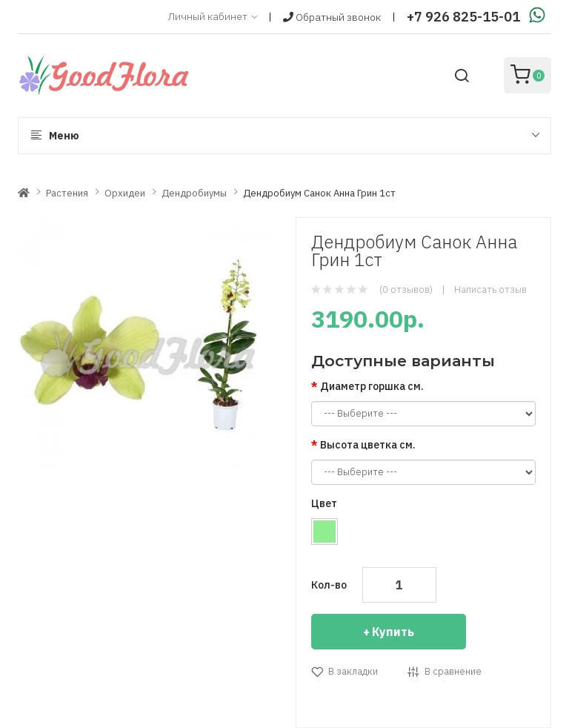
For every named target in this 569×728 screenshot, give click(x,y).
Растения (67, 193)
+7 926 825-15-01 (463, 17)
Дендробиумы (194, 193)
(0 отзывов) (406, 289)
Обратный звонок (332, 17)
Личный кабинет (213, 17)
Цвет (324, 503)
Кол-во (329, 585)
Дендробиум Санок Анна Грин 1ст (319, 193)
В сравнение (453, 671)
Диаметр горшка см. (372, 386)
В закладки (353, 671)
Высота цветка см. (368, 445)
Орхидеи (125, 193)
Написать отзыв (490, 289)
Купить (393, 632)
